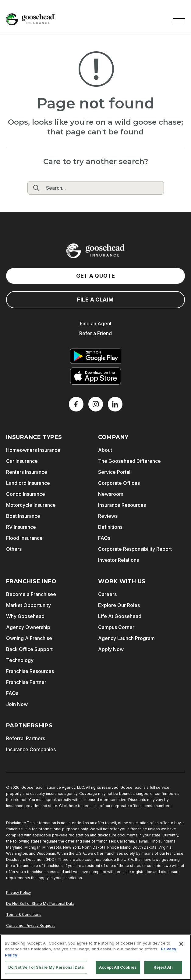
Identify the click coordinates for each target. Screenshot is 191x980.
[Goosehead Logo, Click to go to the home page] (30, 19)
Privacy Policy (19, 892)
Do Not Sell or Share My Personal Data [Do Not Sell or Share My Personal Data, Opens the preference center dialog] (46, 967)
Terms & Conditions (24, 914)
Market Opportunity (28, 605)
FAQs (104, 538)
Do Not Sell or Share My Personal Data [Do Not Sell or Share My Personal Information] (40, 903)
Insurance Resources (122, 505)
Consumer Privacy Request (30, 925)
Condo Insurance (26, 494)
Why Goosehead (25, 616)
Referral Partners (26, 738)
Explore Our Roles (119, 605)
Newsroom (111, 494)
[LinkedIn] (115, 404)
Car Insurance (22, 461)
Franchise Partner (26, 682)
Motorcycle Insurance (31, 505)
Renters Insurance (27, 472)
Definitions (110, 527)
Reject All (163, 967)
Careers (107, 594)
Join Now (17, 704)
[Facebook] (76, 404)
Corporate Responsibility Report (135, 549)
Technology (20, 660)
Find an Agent (96, 324)
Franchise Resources (30, 671)
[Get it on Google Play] (96, 356)
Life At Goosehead (120, 616)
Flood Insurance (24, 538)
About (105, 450)
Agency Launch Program (126, 638)
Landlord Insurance (28, 483)
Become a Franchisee (31, 594)
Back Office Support (29, 649)
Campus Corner (116, 627)
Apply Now (111, 649)
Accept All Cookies (118, 967)
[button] (179, 20)
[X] (96, 404)
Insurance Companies (31, 749)
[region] (95, 957)
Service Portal (114, 472)
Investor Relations (118, 560)
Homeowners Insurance (33, 450)
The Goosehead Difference (129, 461)
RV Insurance (21, 527)
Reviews (108, 516)
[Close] (181, 944)
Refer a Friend (95, 333)
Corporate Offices (119, 483)
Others (14, 549)
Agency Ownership (28, 627)
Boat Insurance (23, 516)
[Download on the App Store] (96, 376)
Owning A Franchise (29, 638)
